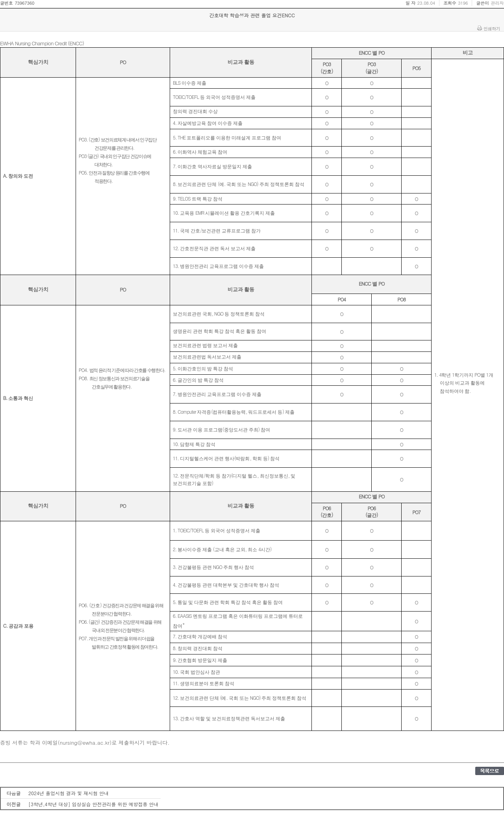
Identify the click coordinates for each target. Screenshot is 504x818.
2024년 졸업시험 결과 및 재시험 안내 (69, 793)
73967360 (24, 3)
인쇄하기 (492, 28)
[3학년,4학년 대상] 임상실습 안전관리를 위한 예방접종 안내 (94, 804)
